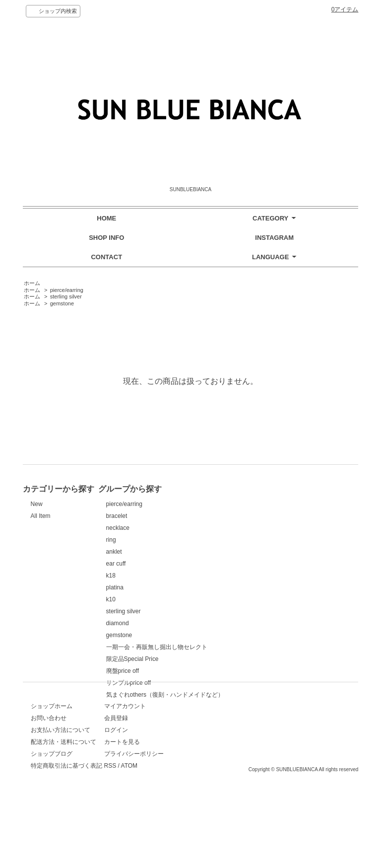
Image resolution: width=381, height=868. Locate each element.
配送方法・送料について (63, 783)
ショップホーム (52, 747)
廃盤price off (212, 671)
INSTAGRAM (274, 238)
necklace (207, 528)
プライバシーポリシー (225, 795)
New (37, 504)
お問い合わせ (49, 759)
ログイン (207, 771)
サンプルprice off (218, 683)
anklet (203, 552)
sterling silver (66, 296)
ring (200, 540)
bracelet (206, 516)
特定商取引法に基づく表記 (66, 806)
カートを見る (213, 783)
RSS (202, 806)
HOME (106, 218)
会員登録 (207, 759)
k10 (200, 599)
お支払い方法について (61, 771)
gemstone (62, 303)
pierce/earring (67, 290)
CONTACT (106, 257)
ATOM (221, 806)
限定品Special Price (222, 659)
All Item (41, 516)
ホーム (32, 283)
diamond (207, 623)
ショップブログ (52, 795)
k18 (200, 576)
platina (204, 587)
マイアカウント (216, 747)
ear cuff (205, 564)
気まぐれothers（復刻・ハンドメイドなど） (254, 695)
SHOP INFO (106, 238)
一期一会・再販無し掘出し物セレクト (246, 647)
